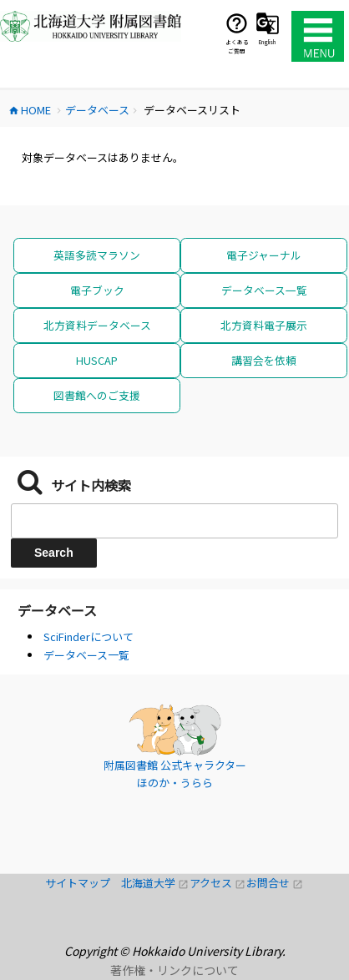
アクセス (218, 883)
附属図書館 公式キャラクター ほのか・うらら (175, 774)
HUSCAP (97, 360)
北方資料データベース (97, 325)
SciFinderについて (89, 636)
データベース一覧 (264, 290)
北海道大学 (155, 883)
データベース (57, 610)
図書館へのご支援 (97, 395)
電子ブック (97, 290)
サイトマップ (83, 883)
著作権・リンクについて (174, 970)
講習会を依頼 (264, 360)
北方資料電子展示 (264, 325)
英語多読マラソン (97, 255)
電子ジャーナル (264, 255)
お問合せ (275, 883)
